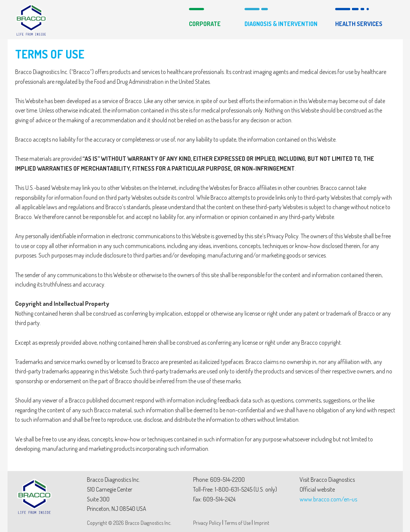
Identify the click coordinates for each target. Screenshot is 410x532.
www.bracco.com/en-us (328, 499)
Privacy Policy (207, 523)
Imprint (261, 523)
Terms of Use (237, 523)
